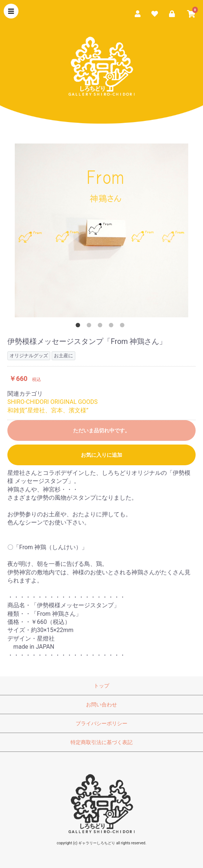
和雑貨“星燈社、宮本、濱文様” (48, 410)
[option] (101, 230)
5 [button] (124, 327)
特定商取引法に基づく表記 (101, 742)
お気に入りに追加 (101, 455)
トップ (101, 686)
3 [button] (101, 327)
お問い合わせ (101, 705)
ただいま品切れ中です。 (101, 430)
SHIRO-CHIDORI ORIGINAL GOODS (52, 402)
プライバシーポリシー (101, 723)
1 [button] (79, 327)
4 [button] (113, 327)
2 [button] (90, 327)
